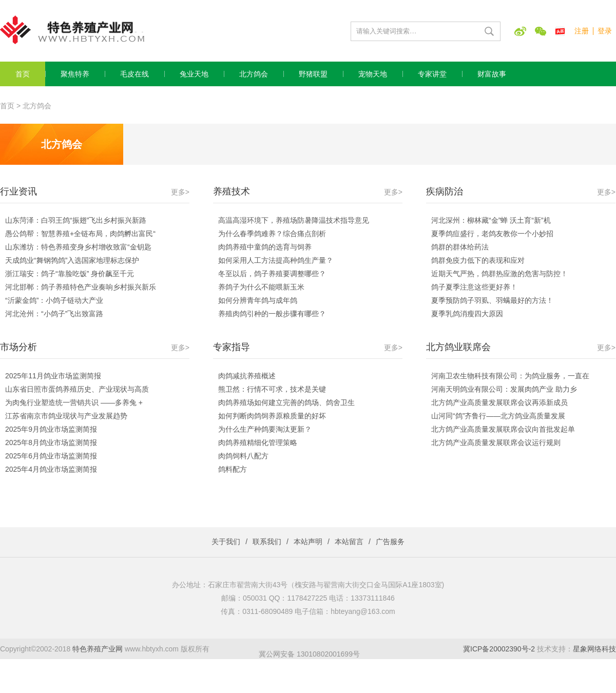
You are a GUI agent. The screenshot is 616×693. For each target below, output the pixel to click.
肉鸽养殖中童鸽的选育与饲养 (265, 247)
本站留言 (349, 542)
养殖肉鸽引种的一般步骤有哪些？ (272, 314)
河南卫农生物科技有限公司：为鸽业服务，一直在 (510, 376)
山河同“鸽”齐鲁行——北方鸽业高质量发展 (498, 416)
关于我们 (226, 542)
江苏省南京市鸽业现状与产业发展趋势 (66, 416)
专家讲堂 (432, 74)
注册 (582, 31)
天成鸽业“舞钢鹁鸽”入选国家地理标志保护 (72, 260)
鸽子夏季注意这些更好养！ (474, 287)
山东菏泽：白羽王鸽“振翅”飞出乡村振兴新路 (76, 220)
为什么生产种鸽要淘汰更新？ (265, 429)
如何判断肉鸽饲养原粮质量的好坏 (272, 416)
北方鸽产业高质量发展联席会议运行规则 (499, 442)
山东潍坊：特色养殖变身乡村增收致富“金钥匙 (78, 247)
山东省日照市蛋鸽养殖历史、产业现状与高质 (77, 389)
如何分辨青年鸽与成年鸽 (258, 300)
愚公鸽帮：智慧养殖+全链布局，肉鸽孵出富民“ (80, 234)
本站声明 (308, 542)
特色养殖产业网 (98, 649)
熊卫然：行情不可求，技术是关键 (272, 389)
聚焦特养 (75, 74)
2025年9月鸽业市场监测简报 (51, 429)
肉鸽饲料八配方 (243, 456)
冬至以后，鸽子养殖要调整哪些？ (272, 274)
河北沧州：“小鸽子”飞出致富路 (54, 314)
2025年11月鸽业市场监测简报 (53, 376)
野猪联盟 (313, 74)
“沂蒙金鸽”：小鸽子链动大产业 (54, 300)
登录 (605, 31)
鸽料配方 (233, 469)
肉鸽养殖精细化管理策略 (258, 442)
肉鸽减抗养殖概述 (247, 376)
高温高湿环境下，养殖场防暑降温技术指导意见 (294, 220)
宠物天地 (373, 74)
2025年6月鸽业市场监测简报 (51, 456)
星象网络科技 (594, 649)
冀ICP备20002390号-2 (499, 649)
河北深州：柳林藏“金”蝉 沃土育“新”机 (491, 220)
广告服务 (390, 542)
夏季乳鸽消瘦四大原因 (467, 314)
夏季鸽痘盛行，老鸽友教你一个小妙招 (492, 234)
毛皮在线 (134, 74)
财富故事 (492, 74)
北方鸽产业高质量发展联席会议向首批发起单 (503, 429)
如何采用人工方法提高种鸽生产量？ (276, 260)
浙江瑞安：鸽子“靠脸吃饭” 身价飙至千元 (70, 274)
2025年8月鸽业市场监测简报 (51, 442)
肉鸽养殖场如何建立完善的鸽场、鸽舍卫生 (286, 402)
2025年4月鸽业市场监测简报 (51, 469)
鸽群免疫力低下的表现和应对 (478, 260)
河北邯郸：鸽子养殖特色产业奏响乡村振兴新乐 (81, 287)
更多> (180, 192)
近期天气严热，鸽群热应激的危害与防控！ (499, 274)
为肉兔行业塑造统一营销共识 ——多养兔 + (74, 402)
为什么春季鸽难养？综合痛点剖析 (272, 234)
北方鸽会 (254, 74)
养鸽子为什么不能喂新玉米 (261, 287)
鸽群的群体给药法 (460, 247)
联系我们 (267, 542)
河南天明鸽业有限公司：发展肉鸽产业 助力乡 (504, 389)
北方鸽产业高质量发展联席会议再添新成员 (499, 402)
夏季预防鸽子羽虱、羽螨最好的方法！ (492, 300)
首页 (23, 74)
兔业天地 (194, 74)
